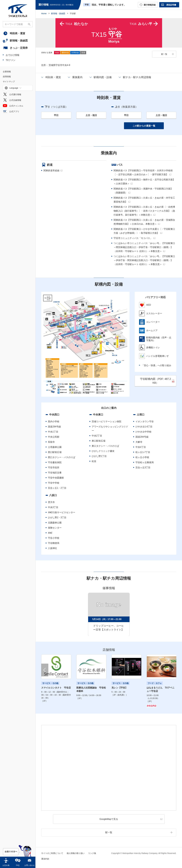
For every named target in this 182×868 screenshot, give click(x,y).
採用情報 (7, 77)
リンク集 (92, 853)
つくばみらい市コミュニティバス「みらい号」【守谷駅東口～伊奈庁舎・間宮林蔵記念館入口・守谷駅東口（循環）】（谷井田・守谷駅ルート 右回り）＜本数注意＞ (144, 260)
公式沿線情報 (15, 100)
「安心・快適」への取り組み (156, 365)
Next (173, 670)
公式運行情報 (15, 95)
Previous (45, 670)
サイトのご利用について (52, 853)
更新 (76, 5)
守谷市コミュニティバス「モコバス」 (133, 238)
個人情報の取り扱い (76, 853)
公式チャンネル (16, 106)
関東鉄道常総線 (51, 171)
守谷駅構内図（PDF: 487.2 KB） (155, 381)
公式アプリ (14, 112)
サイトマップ (9, 82)
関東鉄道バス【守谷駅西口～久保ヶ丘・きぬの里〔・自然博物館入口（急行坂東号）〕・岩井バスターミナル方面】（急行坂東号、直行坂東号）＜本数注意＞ (144, 211)
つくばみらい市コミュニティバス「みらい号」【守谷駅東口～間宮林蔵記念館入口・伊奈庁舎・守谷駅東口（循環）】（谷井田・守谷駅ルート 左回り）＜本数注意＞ (144, 247)
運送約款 (45, 859)
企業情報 (7, 72)
